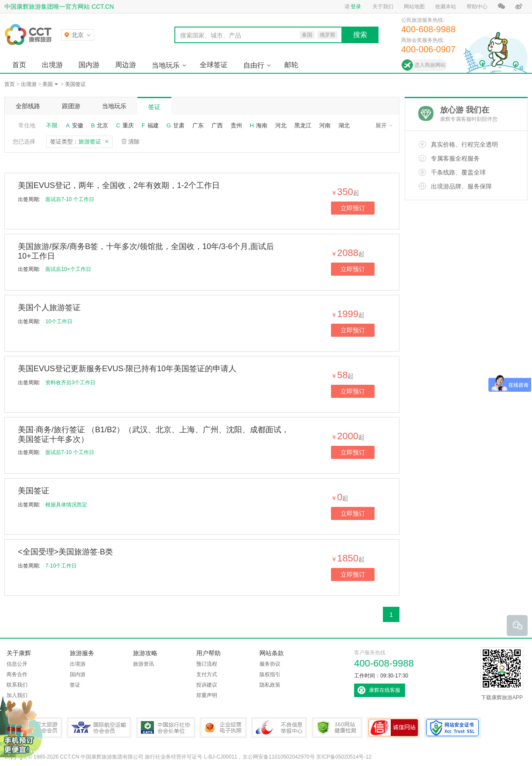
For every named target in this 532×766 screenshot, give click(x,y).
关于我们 (383, 7)
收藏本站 (446, 7)
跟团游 (71, 106)
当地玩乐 (166, 65)
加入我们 (17, 695)
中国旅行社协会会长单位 (166, 728)
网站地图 (414, 7)
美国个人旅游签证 (49, 308)
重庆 (128, 125)
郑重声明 (207, 695)
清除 (134, 142)
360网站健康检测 (337, 728)
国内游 (89, 65)
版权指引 (270, 674)
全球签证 (214, 65)
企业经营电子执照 (223, 728)
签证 (154, 107)
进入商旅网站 (430, 65)
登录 (356, 7)
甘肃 (179, 125)
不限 (52, 125)
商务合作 (17, 674)
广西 (217, 125)
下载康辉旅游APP (502, 674)
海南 (262, 125)
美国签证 (75, 84)
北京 (102, 125)
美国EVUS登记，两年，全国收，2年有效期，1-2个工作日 (119, 185)
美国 (48, 84)
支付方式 (207, 674)
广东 (198, 125)
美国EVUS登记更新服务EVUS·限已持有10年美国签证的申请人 (127, 369)
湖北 (344, 125)
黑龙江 (303, 125)
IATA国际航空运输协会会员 (99, 728)
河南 (325, 125)
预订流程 (207, 664)
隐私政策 (270, 685)
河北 (281, 125)
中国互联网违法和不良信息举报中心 (279, 728)
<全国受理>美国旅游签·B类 (65, 552)
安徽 (78, 125)
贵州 (236, 125)
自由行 (254, 65)
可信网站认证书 (393, 728)
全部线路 (28, 106)
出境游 (52, 65)
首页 (19, 65)
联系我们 (17, 685)
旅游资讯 (143, 664)
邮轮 (291, 65)
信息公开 (17, 664)
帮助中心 (477, 7)
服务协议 (270, 664)
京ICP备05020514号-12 (344, 757)
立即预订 (353, 208)
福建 (153, 125)
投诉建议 (207, 685)
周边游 (126, 65)
